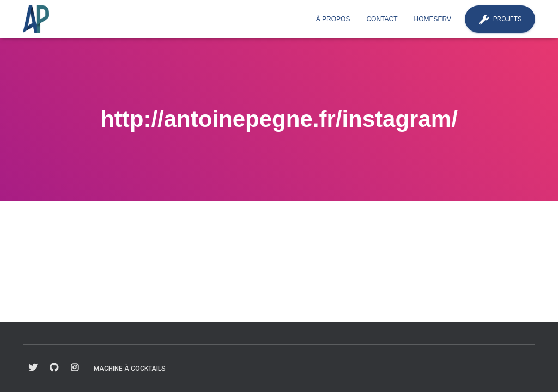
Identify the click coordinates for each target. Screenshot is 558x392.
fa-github (54, 368)
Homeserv (433, 19)
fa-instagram (75, 368)
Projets (500, 20)
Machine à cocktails (130, 369)
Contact (382, 19)
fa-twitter (33, 368)
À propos (333, 19)
